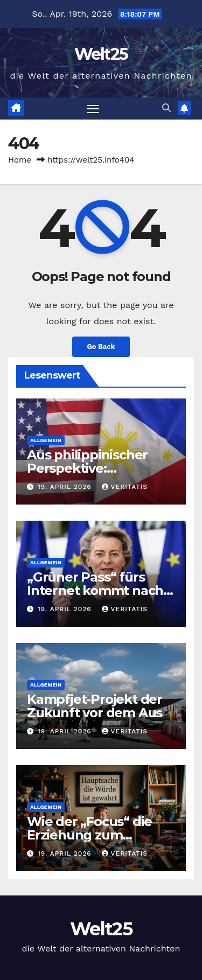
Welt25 (101, 54)
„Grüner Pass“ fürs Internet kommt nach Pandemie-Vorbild (95, 590)
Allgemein (46, 440)
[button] (166, 108)
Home (20, 160)
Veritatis (125, 487)
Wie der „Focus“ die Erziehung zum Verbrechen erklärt (89, 835)
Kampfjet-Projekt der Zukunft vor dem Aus (95, 706)
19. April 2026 (66, 487)
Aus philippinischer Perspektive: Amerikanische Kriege (97, 468)
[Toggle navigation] (93, 109)
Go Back (101, 346)
